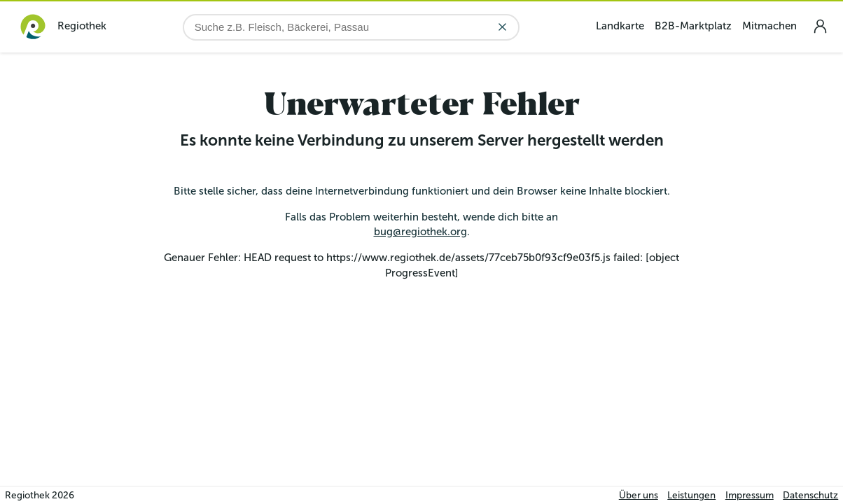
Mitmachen (769, 26)
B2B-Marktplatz (693, 26)
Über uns (639, 495)
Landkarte (620, 26)
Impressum (750, 495)
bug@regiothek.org (420, 232)
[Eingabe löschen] (502, 27)
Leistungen (691, 495)
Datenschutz (810, 495)
